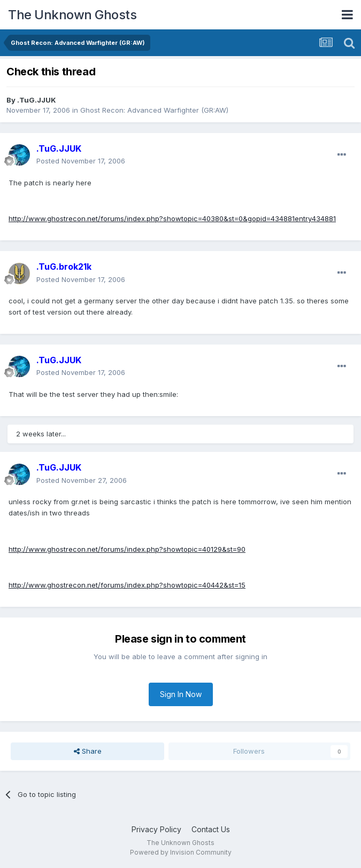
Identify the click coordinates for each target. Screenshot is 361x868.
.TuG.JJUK (37, 100)
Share (88, 751)
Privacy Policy (156, 829)
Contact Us (211, 829)
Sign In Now (181, 694)
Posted (81, 161)
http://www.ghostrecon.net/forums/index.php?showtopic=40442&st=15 (127, 585)
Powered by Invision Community (181, 852)
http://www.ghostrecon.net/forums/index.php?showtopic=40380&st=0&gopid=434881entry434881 (172, 218)
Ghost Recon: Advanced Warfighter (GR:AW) (154, 110)
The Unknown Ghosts (72, 15)
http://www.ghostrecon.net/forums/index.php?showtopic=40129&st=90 (127, 549)
